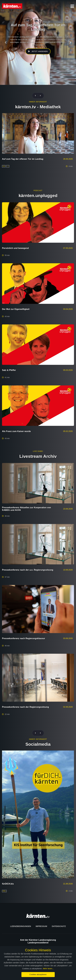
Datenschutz (59, 926)
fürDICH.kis (8, 884)
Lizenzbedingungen (21, 926)
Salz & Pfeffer (9, 370)
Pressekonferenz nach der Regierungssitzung (25, 707)
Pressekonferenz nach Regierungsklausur (24, 638)
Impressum (41, 926)
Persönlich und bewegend (15, 248)
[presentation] (37, 96)
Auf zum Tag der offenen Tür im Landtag (23, 159)
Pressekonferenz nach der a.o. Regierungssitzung (28, 570)
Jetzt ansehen (38, 51)
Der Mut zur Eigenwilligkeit (16, 309)
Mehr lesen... (48, 969)
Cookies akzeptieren (38, 974)
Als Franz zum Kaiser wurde (16, 431)
